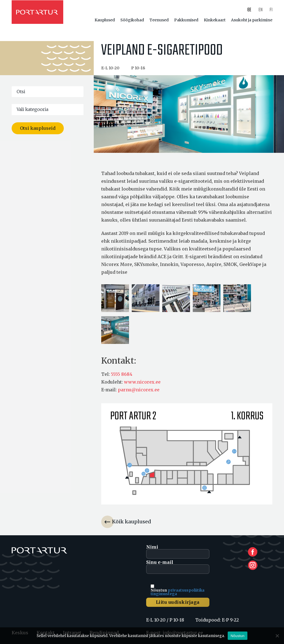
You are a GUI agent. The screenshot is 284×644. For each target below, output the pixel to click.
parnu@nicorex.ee (139, 390)
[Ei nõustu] (277, 636)
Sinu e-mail (178, 567)
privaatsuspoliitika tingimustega (177, 592)
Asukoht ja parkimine (252, 20)
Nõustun (237, 636)
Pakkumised (186, 20)
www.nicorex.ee (142, 382)
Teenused (159, 20)
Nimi (178, 552)
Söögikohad (132, 20)
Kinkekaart (215, 20)
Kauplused (105, 20)
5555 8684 (122, 374)
